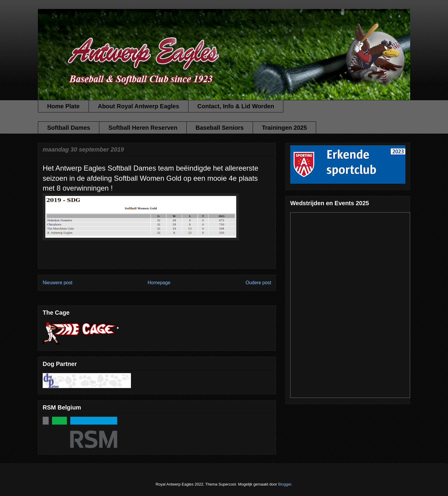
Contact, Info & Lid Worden (236, 106)
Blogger (285, 484)
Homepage (159, 283)
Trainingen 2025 (284, 128)
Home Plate (63, 106)
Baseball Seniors (220, 128)
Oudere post (258, 283)
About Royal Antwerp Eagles (139, 106)
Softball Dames (69, 128)
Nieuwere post (58, 283)
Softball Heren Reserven (143, 128)
